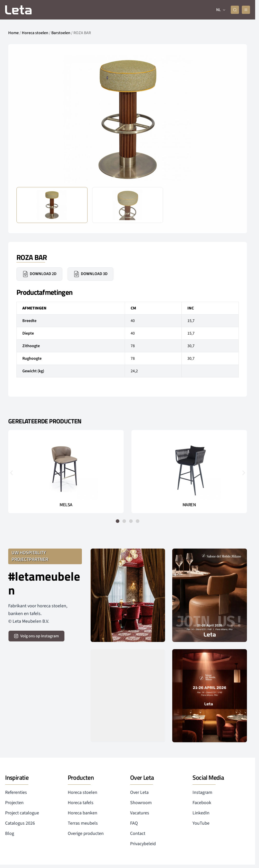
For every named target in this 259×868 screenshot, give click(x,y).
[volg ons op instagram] (36, 636)
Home (13, 33)
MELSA (66, 505)
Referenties (16, 792)
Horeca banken (83, 813)
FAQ (134, 823)
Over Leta (139, 792)
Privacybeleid (143, 844)
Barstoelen (61, 33)
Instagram (202, 792)
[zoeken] (235, 10)
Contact (138, 833)
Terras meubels (83, 823)
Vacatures (140, 813)
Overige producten (86, 833)
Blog (10, 833)
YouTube (201, 823)
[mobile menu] (246, 10)
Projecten (14, 803)
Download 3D (90, 274)
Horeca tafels (81, 803)
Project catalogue (22, 813)
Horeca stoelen (35, 33)
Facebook (202, 803)
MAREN (189, 505)
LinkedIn (201, 813)
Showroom (141, 803)
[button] (11, 472)
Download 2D (39, 274)
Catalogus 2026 (20, 823)
